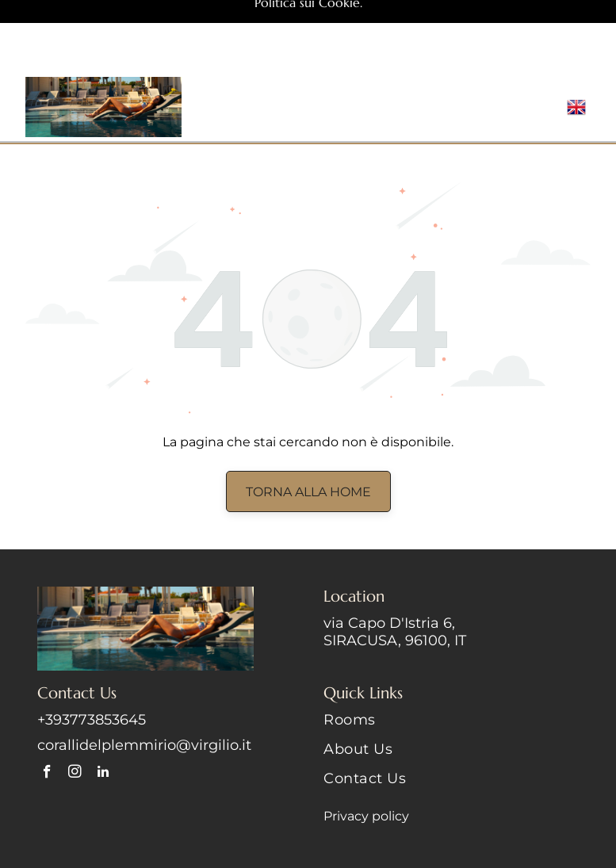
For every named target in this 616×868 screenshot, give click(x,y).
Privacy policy (366, 743)
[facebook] (47, 701)
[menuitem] (451, 653)
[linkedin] (103, 701)
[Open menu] (536, 34)
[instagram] (75, 701)
